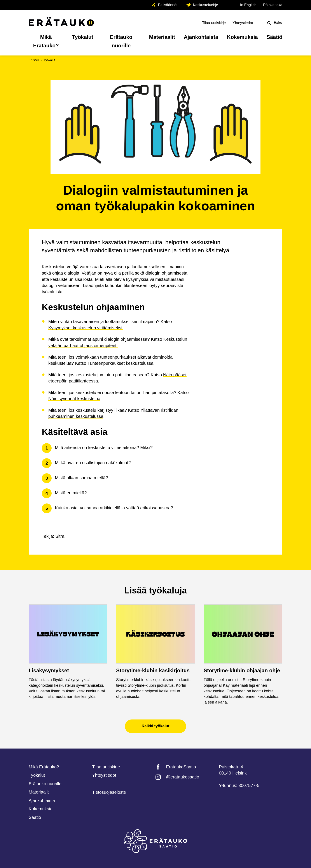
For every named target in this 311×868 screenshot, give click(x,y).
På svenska (273, 5)
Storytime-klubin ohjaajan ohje (242, 670)
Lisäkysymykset (49, 670)
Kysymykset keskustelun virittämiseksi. (86, 328)
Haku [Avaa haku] (278, 23)
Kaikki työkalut (155, 726)
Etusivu (34, 60)
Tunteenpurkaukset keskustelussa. (122, 363)
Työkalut (49, 60)
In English (248, 5)
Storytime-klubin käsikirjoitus (153, 670)
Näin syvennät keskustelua (74, 399)
